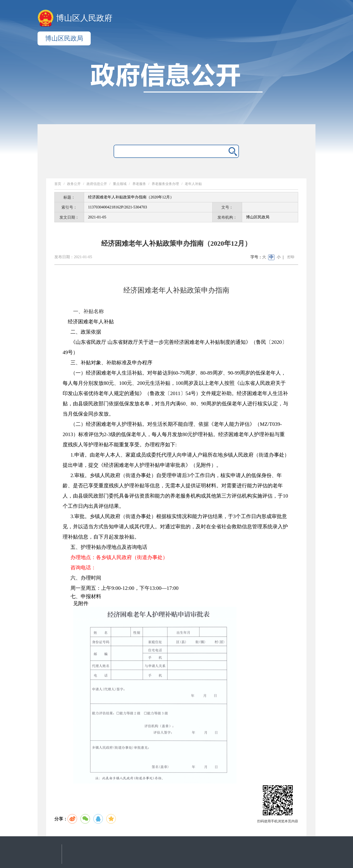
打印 (291, 257)
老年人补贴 (193, 184)
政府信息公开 (97, 184)
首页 (58, 184)
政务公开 (74, 184)
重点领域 (120, 184)
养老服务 (139, 184)
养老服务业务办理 (165, 184)
